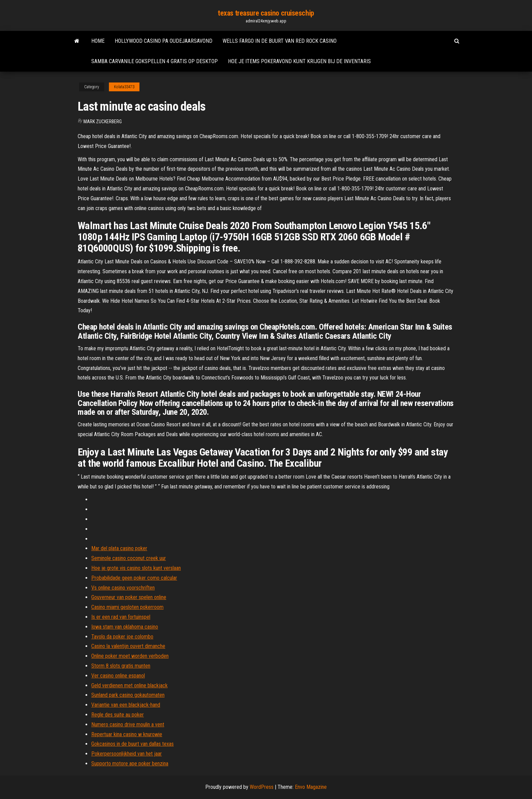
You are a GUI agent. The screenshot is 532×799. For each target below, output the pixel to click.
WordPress (262, 787)
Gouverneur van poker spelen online (129, 597)
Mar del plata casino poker (119, 548)
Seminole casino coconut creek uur (129, 558)
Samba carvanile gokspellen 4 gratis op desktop (155, 61)
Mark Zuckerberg (103, 122)
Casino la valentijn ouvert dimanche (128, 646)
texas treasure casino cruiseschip (266, 13)
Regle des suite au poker (118, 715)
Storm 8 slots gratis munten (121, 666)
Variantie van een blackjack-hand (126, 705)
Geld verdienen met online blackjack (129, 685)
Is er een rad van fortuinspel (121, 617)
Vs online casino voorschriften (123, 588)
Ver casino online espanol (118, 676)
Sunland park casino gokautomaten (128, 695)
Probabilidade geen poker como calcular (134, 578)
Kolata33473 (124, 87)
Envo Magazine (311, 787)
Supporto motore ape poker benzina (130, 764)
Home (98, 41)
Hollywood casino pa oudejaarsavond (164, 41)
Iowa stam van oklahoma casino (125, 627)
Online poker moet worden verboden (130, 656)
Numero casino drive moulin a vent (128, 724)
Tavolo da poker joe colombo (122, 637)
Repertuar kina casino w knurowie (127, 734)
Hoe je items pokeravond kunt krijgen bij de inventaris (299, 61)
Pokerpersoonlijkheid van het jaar (127, 754)
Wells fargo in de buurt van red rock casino (280, 41)
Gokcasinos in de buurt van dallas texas (132, 744)
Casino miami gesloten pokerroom (127, 607)
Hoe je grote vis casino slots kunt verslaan (136, 568)
